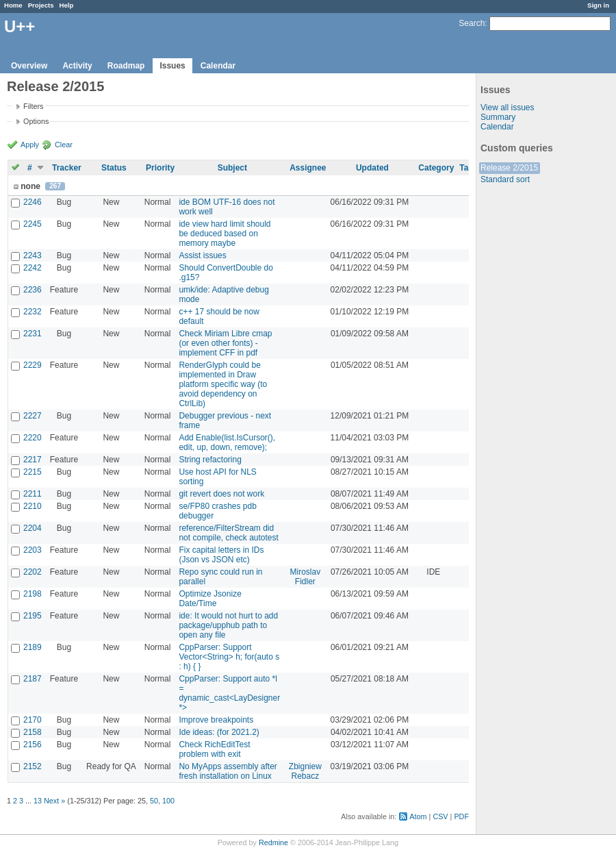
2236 (33, 290)
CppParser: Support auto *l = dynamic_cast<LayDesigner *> (229, 693)
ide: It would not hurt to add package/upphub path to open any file (228, 625)
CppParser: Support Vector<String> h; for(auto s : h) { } (229, 657)
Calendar (218, 66)
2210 (33, 506)
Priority (160, 168)
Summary (498, 117)
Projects (41, 5)
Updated (372, 168)
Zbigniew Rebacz (305, 771)
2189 (33, 647)
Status (114, 168)
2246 (33, 202)
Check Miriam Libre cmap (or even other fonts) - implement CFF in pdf (225, 343)
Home (13, 5)
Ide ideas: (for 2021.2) (219, 732)
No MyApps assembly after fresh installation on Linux (228, 771)
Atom (418, 816)
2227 (33, 416)
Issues (172, 66)
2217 (33, 460)
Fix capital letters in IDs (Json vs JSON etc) (221, 555)
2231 (33, 334)
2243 (33, 255)
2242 (33, 268)
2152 (33, 766)
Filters (33, 106)
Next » (54, 801)
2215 (33, 472)
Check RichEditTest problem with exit (214, 749)
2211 (33, 494)
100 (168, 801)
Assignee (308, 168)
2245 (33, 224)
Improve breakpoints (216, 720)
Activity (77, 66)
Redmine (273, 842)
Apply (30, 145)
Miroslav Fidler (306, 577)
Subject (232, 168)
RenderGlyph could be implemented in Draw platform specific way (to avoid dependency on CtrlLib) (223, 384)
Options (36, 121)
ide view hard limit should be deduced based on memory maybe (224, 234)
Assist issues (202, 255)
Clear (64, 145)
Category (436, 168)
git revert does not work (221, 494)
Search (472, 23)
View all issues (507, 108)
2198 (33, 594)
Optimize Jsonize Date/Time (210, 599)
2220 (33, 438)
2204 (33, 528)
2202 (33, 572)
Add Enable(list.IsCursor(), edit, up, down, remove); (227, 442)
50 (154, 801)
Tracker (67, 168)
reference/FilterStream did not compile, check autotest (228, 533)
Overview (29, 66)
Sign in (598, 5)
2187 (33, 679)
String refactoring (210, 460)
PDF (461, 816)
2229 (33, 365)
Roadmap (126, 66)
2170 (33, 720)
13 (38, 801)
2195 (33, 616)
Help (67, 5)
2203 (33, 550)
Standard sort (505, 179)
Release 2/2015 (509, 168)
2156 (33, 745)
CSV (440, 816)
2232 (33, 312)
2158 (33, 732)
